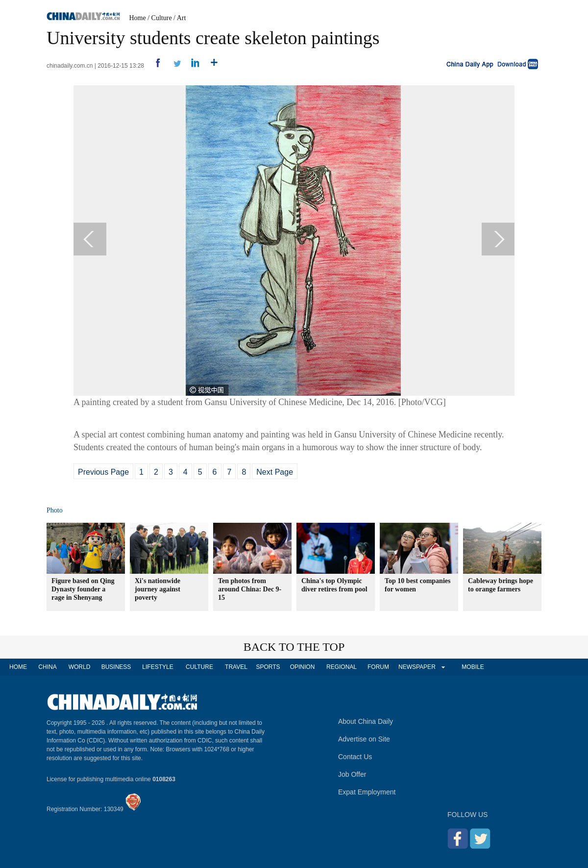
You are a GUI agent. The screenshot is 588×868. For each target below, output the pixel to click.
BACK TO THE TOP (294, 647)
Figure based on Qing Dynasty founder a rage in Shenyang (83, 589)
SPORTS (268, 667)
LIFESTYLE (158, 667)
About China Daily (366, 721)
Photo (55, 510)
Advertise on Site (364, 739)
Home (138, 18)
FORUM (378, 667)
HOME (18, 667)
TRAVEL (236, 667)
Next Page (275, 472)
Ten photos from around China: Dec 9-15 (250, 589)
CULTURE (199, 667)
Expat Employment (367, 792)
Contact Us (355, 757)
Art (182, 18)
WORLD (80, 667)
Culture (162, 18)
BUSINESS (116, 667)
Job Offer (352, 774)
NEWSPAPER (416, 667)
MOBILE (473, 667)
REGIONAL (342, 667)
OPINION (303, 667)
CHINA (47, 667)
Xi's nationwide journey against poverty (158, 589)
